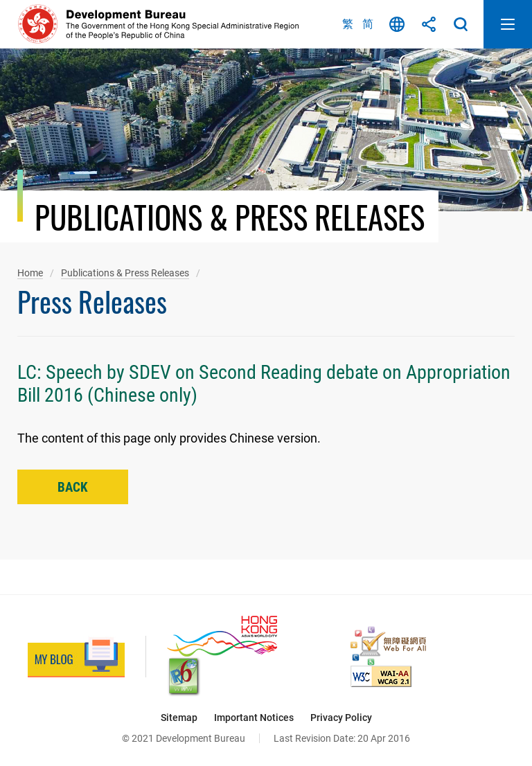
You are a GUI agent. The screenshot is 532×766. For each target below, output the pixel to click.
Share (429, 24)
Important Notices (254, 718)
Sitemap (179, 718)
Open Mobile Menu (508, 24)
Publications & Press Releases (125, 273)
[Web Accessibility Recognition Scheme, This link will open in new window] (388, 646)
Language (397, 24)
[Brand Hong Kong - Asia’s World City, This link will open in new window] (222, 636)
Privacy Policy (341, 718)
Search (461, 24)
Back (73, 487)
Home (30, 273)
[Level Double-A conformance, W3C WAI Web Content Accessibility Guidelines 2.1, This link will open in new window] (381, 676)
